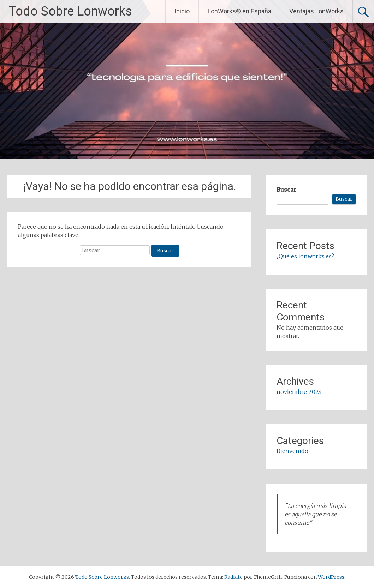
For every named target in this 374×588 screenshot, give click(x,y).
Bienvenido (292, 451)
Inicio (182, 11)
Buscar (286, 190)
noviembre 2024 (299, 392)
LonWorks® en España (239, 11)
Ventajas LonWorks (316, 11)
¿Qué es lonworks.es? (305, 256)
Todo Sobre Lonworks (70, 11)
